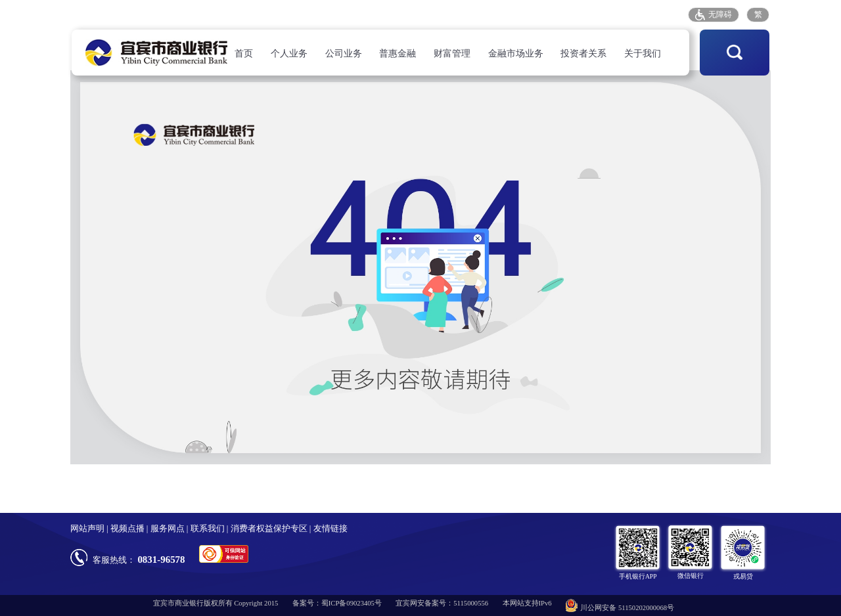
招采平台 (659, 14)
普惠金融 (398, 54)
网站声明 (87, 529)
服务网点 (512, 14)
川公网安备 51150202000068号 (620, 605)
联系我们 (208, 529)
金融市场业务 (516, 54)
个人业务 (289, 54)
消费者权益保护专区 (269, 529)
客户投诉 (561, 14)
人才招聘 (463, 14)
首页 (244, 54)
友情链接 (330, 529)
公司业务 (344, 54)
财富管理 (452, 54)
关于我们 (643, 54)
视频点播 (127, 529)
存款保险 (610, 14)
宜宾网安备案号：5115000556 (442, 603)
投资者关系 (583, 54)
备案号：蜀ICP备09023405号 (337, 603)
